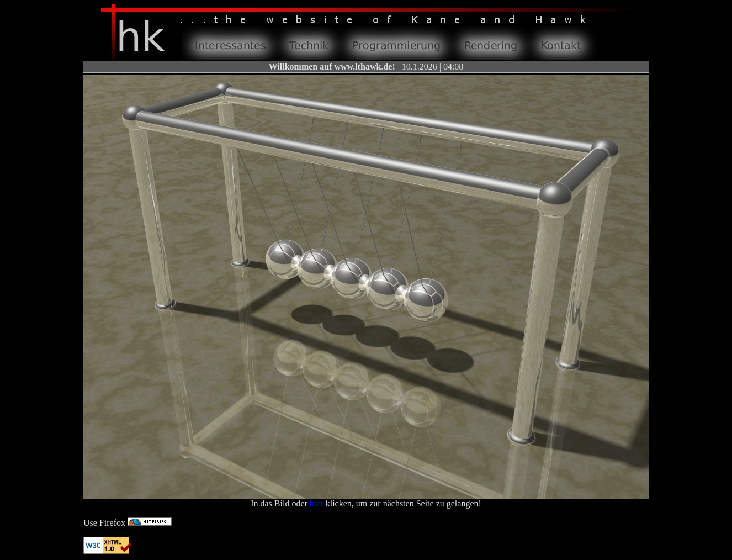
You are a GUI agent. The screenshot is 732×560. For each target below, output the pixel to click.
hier (317, 503)
